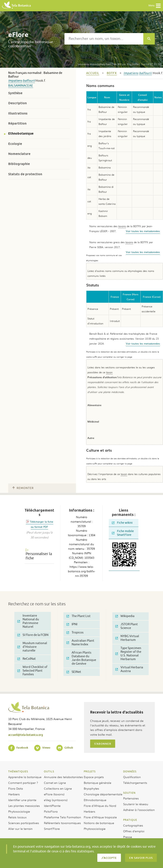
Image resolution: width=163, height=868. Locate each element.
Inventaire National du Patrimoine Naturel (28, 621)
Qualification (132, 777)
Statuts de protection (25, 174)
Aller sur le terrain (20, 829)
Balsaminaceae (21, 86)
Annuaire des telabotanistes (63, 777)
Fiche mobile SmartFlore (123, 533)
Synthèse (15, 93)
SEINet (74, 672)
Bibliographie (19, 164)
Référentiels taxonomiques (62, 823)
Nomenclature (19, 154)
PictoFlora (51, 811)
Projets (90, 771)
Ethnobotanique (21, 133)
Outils (49, 771)
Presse (128, 837)
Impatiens (15, 81)
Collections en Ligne (58, 788)
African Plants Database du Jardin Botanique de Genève (81, 658)
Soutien (129, 793)
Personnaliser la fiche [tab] (39, 556)
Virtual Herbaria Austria (129, 669)
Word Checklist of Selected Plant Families (32, 671)
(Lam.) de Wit (100, 64)
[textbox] (104, 39)
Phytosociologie (19, 811)
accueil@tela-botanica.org (26, 735)
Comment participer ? (23, 783)
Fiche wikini (122, 523)
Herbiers (14, 794)
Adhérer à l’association (139, 810)
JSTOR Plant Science (127, 626)
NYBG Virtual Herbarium (127, 638)
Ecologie (15, 144)
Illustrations (18, 113)
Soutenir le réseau (136, 804)
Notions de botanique (99, 823)
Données (130, 771)
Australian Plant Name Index (80, 643)
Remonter (23, 488)
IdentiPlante (52, 806)
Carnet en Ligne (55, 783)
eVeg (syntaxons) (56, 800)
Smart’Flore (52, 829)
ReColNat (27, 659)
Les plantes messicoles (24, 806)
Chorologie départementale (103, 794)
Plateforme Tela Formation (63, 817)
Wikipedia (125, 616)
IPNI (72, 624)
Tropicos (75, 633)
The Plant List (79, 616)
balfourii (29, 81)
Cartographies (133, 825)
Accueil (93, 73)
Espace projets (94, 777)
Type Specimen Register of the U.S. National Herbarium (128, 654)
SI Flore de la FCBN (33, 635)
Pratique (130, 820)
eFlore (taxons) (54, 794)
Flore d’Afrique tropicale (100, 817)
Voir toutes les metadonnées (143, 231)
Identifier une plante (22, 800)
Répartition (17, 123)
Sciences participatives (24, 823)
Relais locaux (17, 817)
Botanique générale (98, 783)
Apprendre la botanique (25, 777)
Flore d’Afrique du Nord (100, 806)
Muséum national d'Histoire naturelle (32, 647)
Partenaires (131, 798)
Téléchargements (135, 783)
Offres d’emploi (134, 831)
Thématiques (18, 771)
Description (17, 103)
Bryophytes (91, 788)
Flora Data (16, 788)
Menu (155, 6)
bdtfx (112, 73)
